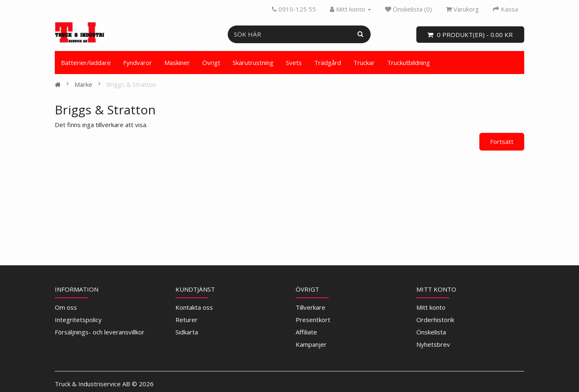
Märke (83, 84)
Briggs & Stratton (131, 84)
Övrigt (211, 63)
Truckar (364, 63)
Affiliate (306, 332)
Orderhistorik (435, 320)
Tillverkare (311, 307)
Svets (294, 63)
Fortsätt (502, 141)
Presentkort (313, 320)
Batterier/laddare (86, 63)
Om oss (66, 307)
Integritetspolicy (78, 320)
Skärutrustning (253, 63)
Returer (187, 320)
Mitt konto (431, 307)
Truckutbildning (409, 63)
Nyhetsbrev (433, 344)
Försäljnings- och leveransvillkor (100, 332)
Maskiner (177, 63)
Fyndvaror (138, 63)
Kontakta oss (194, 307)
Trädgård (328, 63)
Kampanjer (311, 344)
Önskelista (431, 332)
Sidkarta (187, 332)
